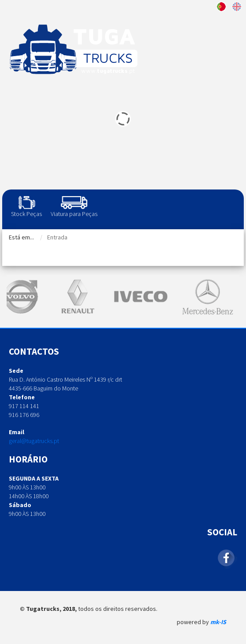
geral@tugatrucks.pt (34, 441)
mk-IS (218, 622)
